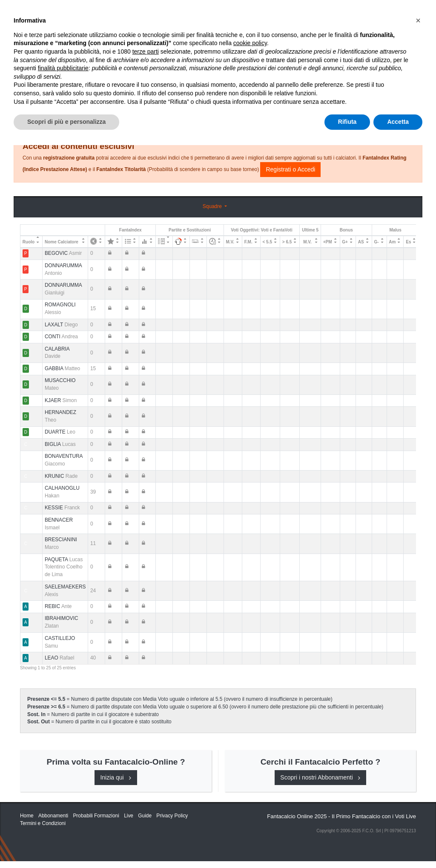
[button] (418, 743)
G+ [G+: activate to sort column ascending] (345, 242)
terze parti (146, 774)
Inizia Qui (235, 14)
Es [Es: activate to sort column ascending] (408, 242)
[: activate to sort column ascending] (97, 242)
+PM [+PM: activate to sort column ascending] (328, 242)
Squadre (213, 206)
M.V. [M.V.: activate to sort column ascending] (230, 242)
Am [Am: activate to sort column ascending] (392, 242)
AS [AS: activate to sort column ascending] (361, 242)
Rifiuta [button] (347, 845)
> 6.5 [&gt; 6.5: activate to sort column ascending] (287, 242)
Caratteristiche (334, 14)
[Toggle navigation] (378, 14)
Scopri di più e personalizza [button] (66, 845)
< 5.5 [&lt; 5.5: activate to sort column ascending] (268, 242)
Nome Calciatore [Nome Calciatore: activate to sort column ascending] (62, 242)
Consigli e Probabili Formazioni (254, 116)
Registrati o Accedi (290, 169)
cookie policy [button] (250, 766)
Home (28, 34)
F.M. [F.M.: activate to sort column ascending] (248, 242)
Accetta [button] (398, 845)
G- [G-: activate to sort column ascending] (376, 242)
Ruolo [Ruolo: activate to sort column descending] (29, 242)
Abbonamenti (278, 14)
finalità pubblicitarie (63, 791)
